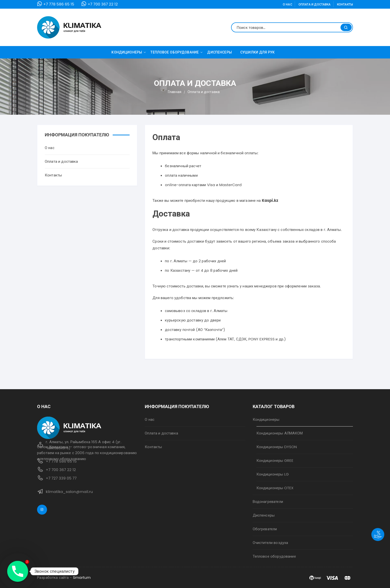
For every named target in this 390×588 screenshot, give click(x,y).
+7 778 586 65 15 (59, 4)
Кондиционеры (129, 52)
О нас (288, 4)
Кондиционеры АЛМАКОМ (280, 433)
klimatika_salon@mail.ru (69, 492)
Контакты (345, 4)
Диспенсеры (219, 52)
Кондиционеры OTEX (275, 488)
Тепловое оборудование (176, 52)
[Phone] (18, 571)
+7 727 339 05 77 (61, 478)
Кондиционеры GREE (275, 460)
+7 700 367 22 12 (103, 4)
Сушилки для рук (258, 52)
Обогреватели (265, 529)
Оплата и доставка (315, 4)
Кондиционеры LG (273, 474)
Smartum (82, 577)
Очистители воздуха (270, 543)
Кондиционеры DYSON (277, 447)
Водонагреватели (268, 502)
